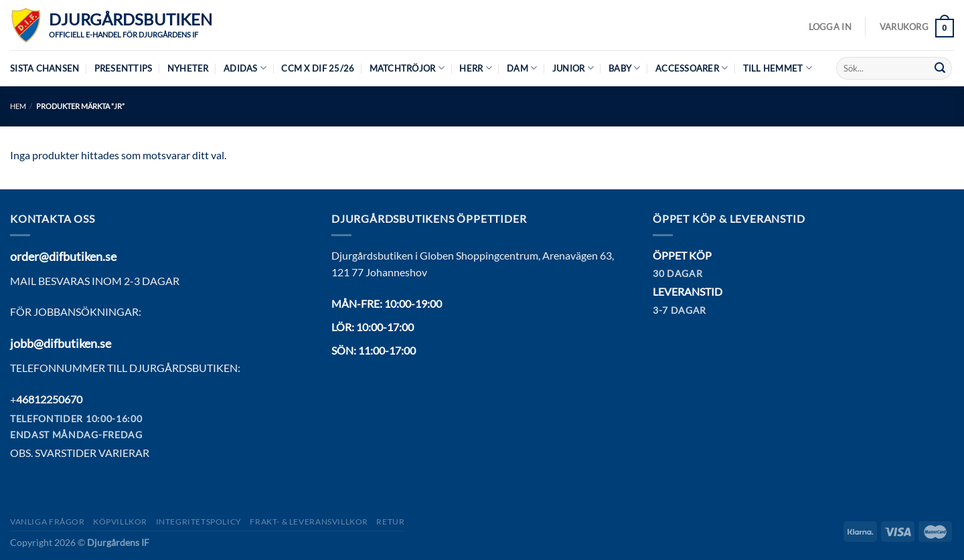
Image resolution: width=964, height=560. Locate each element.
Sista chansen (45, 68)
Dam (522, 68)
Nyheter (188, 68)
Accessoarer (692, 68)
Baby (624, 68)
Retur (390, 522)
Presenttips (124, 68)
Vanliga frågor (48, 522)
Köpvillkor (120, 522)
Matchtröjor (407, 68)
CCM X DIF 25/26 (318, 68)
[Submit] (940, 68)
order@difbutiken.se (63, 256)
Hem (18, 106)
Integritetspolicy (199, 522)
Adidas (245, 68)
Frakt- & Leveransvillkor (309, 522)
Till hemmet (778, 68)
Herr (475, 68)
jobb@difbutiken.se (61, 343)
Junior (573, 68)
